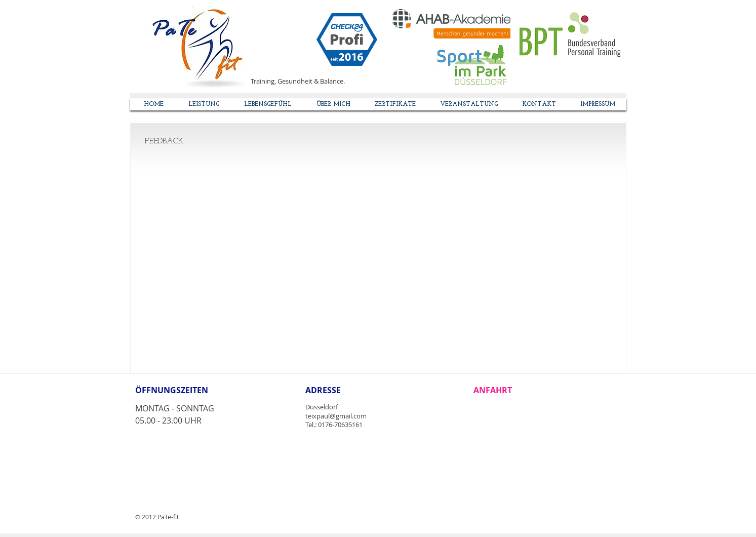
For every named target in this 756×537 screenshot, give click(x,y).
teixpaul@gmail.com (336, 416)
